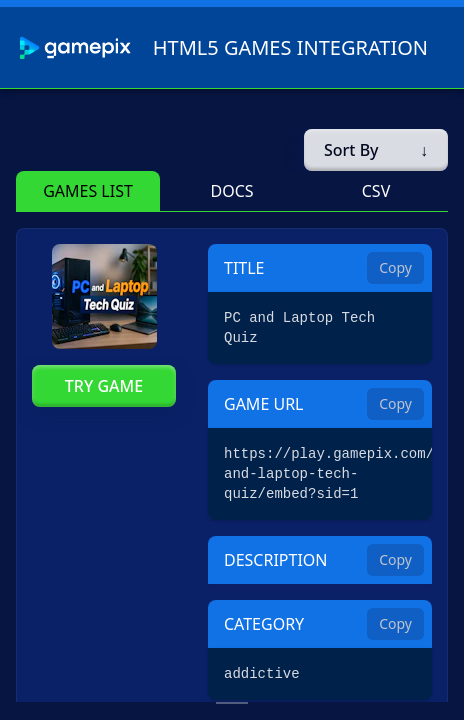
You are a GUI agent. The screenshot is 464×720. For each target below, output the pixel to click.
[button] (88, 191)
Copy (395, 267)
